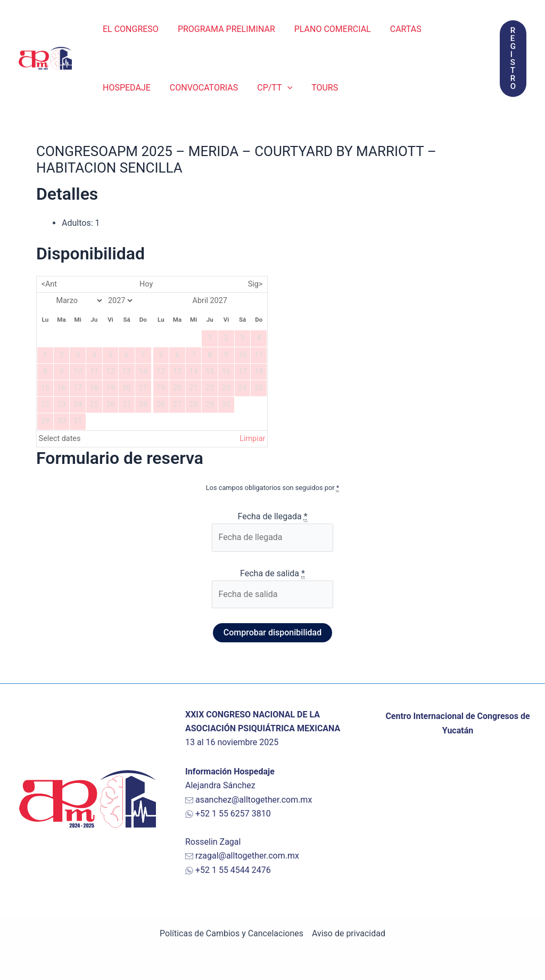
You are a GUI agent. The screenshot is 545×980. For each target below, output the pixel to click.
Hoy (146, 284)
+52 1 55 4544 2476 (233, 870)
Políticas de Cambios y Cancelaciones (232, 933)
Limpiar (252, 439)
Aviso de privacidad (349, 933)
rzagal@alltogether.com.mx (247, 856)
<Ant (49, 284)
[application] (282, 88)
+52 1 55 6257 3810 (233, 814)
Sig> (255, 284)
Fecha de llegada (272, 517)
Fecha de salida (272, 574)
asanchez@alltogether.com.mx (254, 800)
